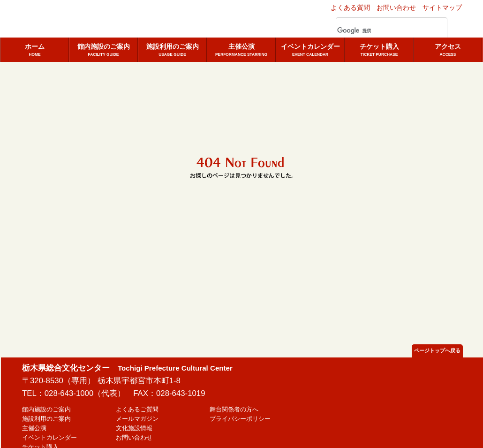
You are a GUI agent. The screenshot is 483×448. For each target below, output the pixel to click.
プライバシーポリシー (240, 419)
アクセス (448, 50)
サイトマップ (442, 8)
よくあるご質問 (137, 410)
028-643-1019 (181, 393)
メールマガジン (137, 419)
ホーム (35, 50)
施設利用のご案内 (172, 50)
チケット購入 (379, 50)
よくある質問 (350, 8)
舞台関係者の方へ (234, 410)
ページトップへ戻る (437, 350)
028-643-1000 (69, 393)
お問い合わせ (396, 8)
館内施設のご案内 (103, 50)
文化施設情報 (134, 428)
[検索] (380, 31)
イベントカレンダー (310, 50)
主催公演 (241, 50)
